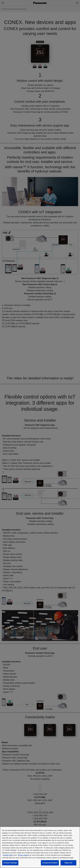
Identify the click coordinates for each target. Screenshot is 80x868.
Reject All (68, 863)
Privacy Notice (23, 855)
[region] (40, 847)
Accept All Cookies (50, 863)
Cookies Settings (10, 863)
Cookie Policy (8, 855)
